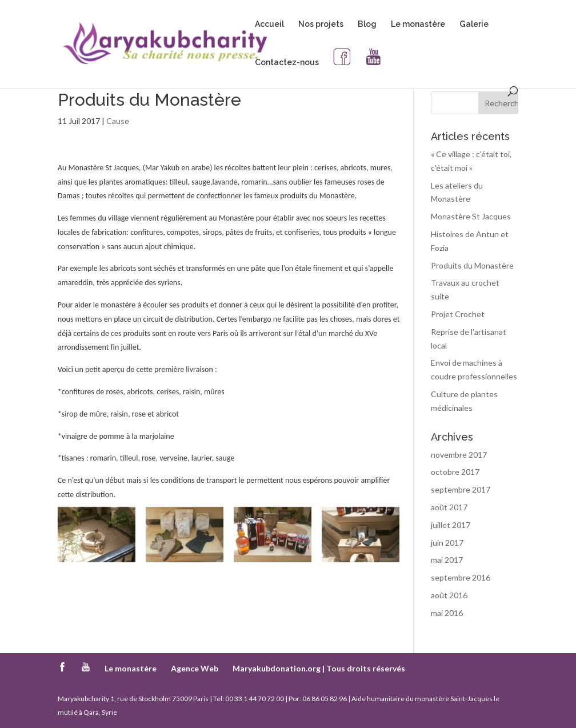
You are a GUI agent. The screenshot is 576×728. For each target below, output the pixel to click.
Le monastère (418, 24)
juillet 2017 (451, 525)
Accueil (269, 24)
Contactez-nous (287, 63)
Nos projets (321, 24)
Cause (118, 121)
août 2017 (449, 507)
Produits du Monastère (472, 265)
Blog (367, 24)
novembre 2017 (459, 455)
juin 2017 (447, 543)
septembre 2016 (461, 577)
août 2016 (449, 595)
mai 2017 (447, 560)
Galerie (474, 24)
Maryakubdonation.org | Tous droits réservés (319, 668)
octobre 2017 (455, 472)
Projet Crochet (458, 314)
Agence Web (195, 668)
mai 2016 (447, 613)
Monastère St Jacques (471, 216)
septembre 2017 (461, 489)
